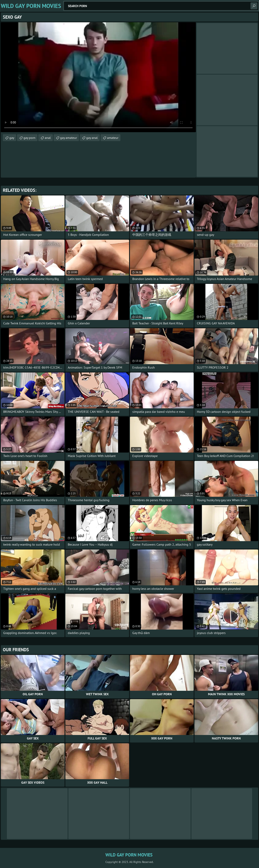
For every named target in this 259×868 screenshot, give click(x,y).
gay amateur (68, 138)
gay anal (92, 138)
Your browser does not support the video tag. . (98, 77)
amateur (113, 138)
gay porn (29, 138)
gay (12, 138)
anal (48, 138)
